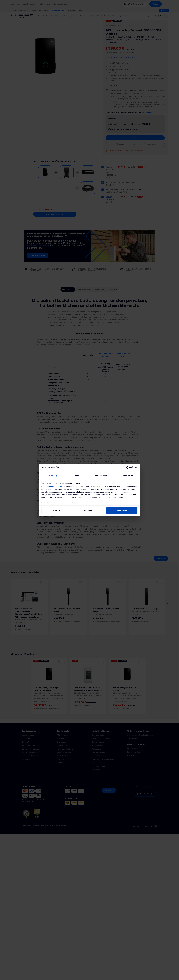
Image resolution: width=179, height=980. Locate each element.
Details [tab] (77, 475)
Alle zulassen (122, 510)
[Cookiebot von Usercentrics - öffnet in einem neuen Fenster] (128, 468)
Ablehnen (57, 510)
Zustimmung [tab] (52, 476)
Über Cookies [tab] (128, 475)
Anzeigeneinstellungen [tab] (102, 475)
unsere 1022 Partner (57, 487)
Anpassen (90, 510)
